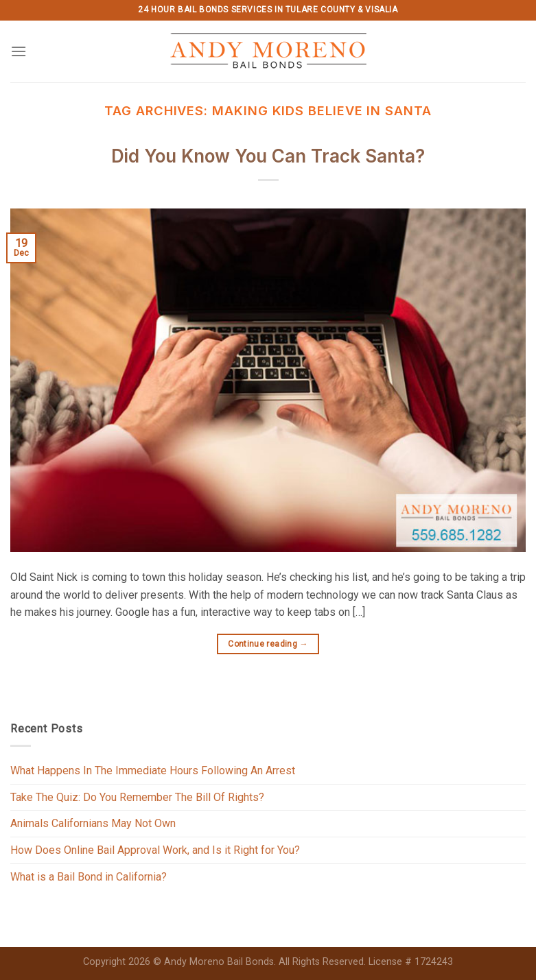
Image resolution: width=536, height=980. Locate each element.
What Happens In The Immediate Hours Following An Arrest (153, 770)
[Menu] (19, 51)
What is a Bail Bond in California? (89, 877)
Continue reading (268, 644)
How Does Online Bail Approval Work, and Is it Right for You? (155, 850)
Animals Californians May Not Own (93, 823)
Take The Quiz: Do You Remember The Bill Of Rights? (137, 797)
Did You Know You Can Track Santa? (268, 156)
